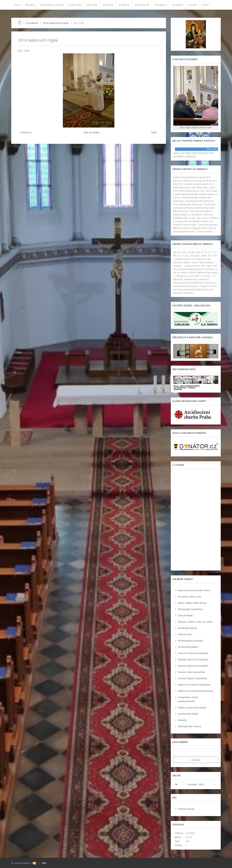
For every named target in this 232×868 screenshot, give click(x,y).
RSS (44, 863)
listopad (192, 784)
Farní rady (92, 5)
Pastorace (108, 5)
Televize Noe (185, 634)
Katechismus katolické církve (194, 590)
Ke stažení (178, 5)
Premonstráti (142, 5)
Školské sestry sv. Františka (193, 659)
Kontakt (193, 5)
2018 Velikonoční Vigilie (56, 23)
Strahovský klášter (188, 647)
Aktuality (30, 5)
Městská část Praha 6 (190, 726)
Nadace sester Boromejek (192, 708)
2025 (201, 784)
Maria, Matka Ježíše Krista (192, 603)
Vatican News (185, 615)
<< (177, 784)
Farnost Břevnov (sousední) (193, 666)
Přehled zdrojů (186, 809)
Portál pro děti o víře (190, 597)
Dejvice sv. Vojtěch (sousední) (194, 685)
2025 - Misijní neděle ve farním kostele (196, 127)
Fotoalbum (161, 5)
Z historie (124, 5)
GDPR (206, 5)
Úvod (17, 5)
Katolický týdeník (188, 628)
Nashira (182, 720)
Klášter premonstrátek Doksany (196, 691)
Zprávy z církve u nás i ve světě (195, 622)
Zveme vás (75, 5)
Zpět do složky (92, 132)
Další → (155, 132)
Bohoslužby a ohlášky (52, 5)
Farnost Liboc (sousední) (191, 672)
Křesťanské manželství (190, 609)
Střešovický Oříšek (188, 714)
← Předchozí (25, 132)
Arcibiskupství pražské (190, 641)
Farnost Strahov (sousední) (193, 653)
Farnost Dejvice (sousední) (192, 678)
